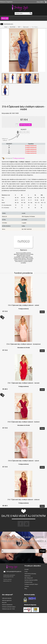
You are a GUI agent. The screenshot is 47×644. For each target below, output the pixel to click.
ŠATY (19, 27)
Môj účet (4, 603)
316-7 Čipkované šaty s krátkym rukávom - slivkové (23, 500)
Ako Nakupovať (29, 578)
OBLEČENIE (13, 27)
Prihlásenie (3, 2)
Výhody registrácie (7, 600)
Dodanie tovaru (28, 582)
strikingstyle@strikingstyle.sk (14, 571)
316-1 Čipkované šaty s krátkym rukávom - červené (24, 383)
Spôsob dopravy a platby (31, 580)
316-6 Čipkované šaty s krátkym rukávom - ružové (23, 461)
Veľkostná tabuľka (7, 598)
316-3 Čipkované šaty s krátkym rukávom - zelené (24, 305)
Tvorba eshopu (7, 579)
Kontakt (27, 569)
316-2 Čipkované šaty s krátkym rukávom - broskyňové (23, 344)
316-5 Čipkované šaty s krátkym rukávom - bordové (24, 422)
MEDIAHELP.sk (7, 581)
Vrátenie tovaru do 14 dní (8, 609)
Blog (26, 589)
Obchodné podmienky (30, 574)
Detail (42, 312)
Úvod (6, 27)
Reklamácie (28, 576)
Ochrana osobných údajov (31, 584)
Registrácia (10, 2)
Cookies (27, 586)
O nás (26, 572)
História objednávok (7, 605)
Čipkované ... (26, 27)
